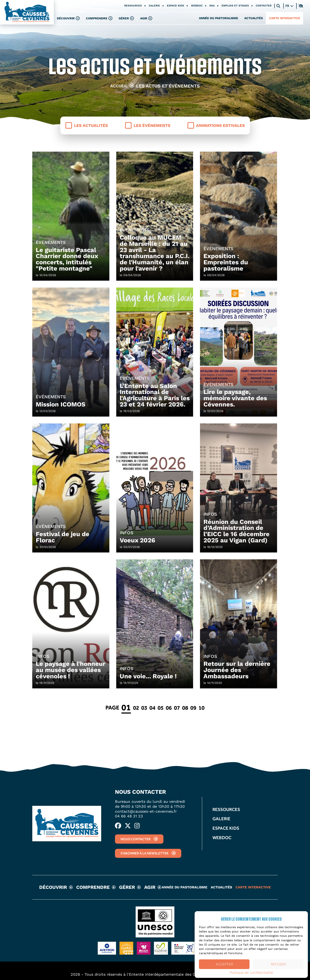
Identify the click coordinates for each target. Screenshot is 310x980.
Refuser (278, 964)
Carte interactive (285, 18)
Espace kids (175, 6)
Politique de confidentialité (251, 973)
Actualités (254, 18)
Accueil (119, 86)
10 (201, 708)
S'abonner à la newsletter (148, 853)
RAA (212, 6)
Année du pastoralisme (219, 18)
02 (136, 708)
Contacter (264, 6)
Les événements (148, 125)
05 (161, 708)
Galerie (154, 6)
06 (169, 708)
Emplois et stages (235, 6)
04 (152, 708)
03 (144, 708)
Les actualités (87, 125)
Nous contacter (139, 839)
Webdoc (197, 6)
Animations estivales (216, 125)
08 (185, 708)
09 (193, 708)
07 (177, 708)
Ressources (133, 6)
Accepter (224, 964)
